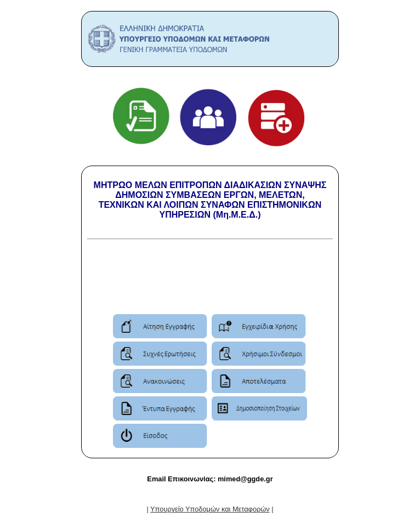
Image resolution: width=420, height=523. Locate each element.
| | (210, 509)
